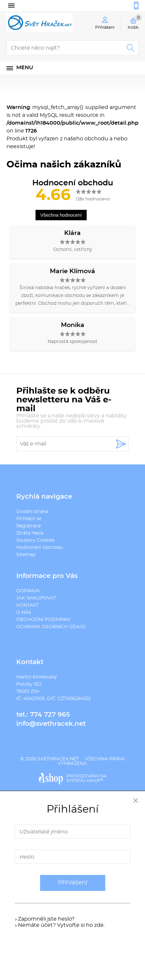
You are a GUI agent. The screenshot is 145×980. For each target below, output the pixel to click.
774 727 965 (50, 715)
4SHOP (95, 781)
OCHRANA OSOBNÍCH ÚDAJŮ (51, 627)
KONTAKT (27, 605)
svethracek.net (58, 759)
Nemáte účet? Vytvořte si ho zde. (61, 925)
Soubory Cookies (36, 540)
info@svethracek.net (51, 724)
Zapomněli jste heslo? (46, 919)
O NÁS (24, 613)
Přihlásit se (29, 519)
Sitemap (26, 555)
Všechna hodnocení (61, 215)
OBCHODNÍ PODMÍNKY (43, 620)
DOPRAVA (28, 591)
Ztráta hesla (30, 533)
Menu (25, 68)
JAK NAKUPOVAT (36, 598)
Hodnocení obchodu (39, 548)
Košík (135, 22)
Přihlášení (73, 883)
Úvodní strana (32, 512)
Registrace (29, 526)
